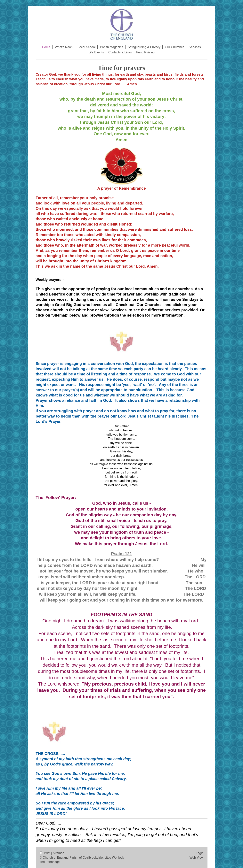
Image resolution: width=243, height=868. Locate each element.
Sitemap (59, 853)
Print (45, 853)
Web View (196, 858)
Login (200, 853)
